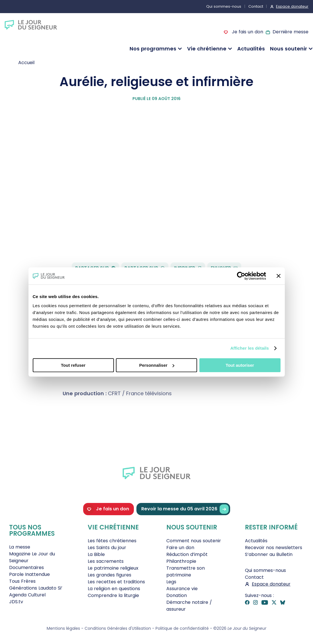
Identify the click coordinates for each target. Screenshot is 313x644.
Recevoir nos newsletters (274, 548)
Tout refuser (73, 365)
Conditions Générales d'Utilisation (118, 628)
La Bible (96, 554)
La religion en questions (114, 589)
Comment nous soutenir (194, 541)
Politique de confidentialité (182, 628)
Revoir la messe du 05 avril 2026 (185, 509)
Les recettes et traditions (116, 582)
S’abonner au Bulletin (269, 554)
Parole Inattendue (29, 574)
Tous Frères (22, 581)
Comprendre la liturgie (113, 595)
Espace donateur (292, 6)
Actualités (251, 49)
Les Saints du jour (107, 548)
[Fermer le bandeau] (279, 276)
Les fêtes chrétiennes (112, 541)
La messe (20, 547)
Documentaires (26, 567)
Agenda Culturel (27, 595)
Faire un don (180, 548)
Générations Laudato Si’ (36, 588)
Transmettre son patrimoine (186, 571)
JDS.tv (16, 602)
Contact (256, 6)
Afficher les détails (250, 348)
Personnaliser (157, 365)
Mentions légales (63, 628)
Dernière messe (291, 32)
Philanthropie (181, 561)
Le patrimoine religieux (113, 568)
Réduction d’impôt (187, 554)
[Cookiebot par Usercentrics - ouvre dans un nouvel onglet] (241, 276)
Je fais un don (247, 32)
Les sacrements (106, 561)
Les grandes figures (110, 575)
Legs (171, 582)
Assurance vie (182, 589)
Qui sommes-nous (224, 6)
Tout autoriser (240, 365)
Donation (177, 595)
